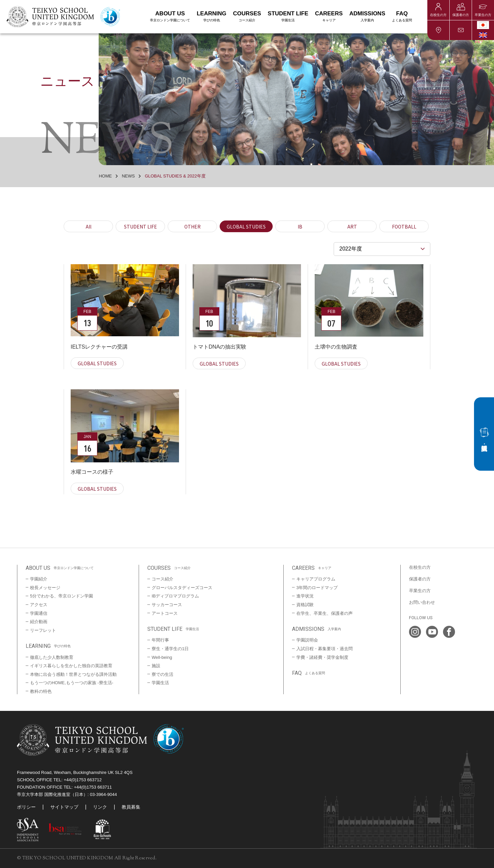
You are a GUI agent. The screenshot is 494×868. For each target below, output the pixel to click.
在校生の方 (438, 15)
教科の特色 (41, 691)
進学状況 (305, 596)
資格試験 (305, 605)
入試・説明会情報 (484, 434)
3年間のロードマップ (317, 588)
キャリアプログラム (316, 579)
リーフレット (43, 630)
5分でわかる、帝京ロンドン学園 (61, 596)
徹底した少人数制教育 (52, 657)
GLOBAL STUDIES (246, 227)
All (88, 227)
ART (352, 227)
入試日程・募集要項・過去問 (324, 649)
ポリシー (26, 807)
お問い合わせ (461, 30)
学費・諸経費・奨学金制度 (322, 657)
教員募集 (131, 807)
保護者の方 (461, 15)
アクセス (438, 30)
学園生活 (160, 683)
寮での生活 (162, 674)
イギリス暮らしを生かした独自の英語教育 (71, 666)
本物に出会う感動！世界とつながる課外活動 (73, 674)
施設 (156, 666)
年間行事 (160, 640)
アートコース (165, 613)
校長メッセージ (45, 588)
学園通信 (39, 613)
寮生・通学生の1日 (170, 649)
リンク (100, 807)
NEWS (128, 176)
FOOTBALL (404, 227)
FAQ (402, 17)
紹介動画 (39, 622)
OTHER (192, 227)
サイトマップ (64, 807)
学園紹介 (39, 579)
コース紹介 (162, 579)
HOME (105, 176)
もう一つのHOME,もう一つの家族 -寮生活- (72, 683)
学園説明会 (307, 640)
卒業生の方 (483, 15)
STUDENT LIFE (140, 227)
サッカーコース (167, 605)
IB (300, 227)
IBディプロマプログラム (175, 596)
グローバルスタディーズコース (182, 588)
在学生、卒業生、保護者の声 (324, 613)
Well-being (162, 657)
